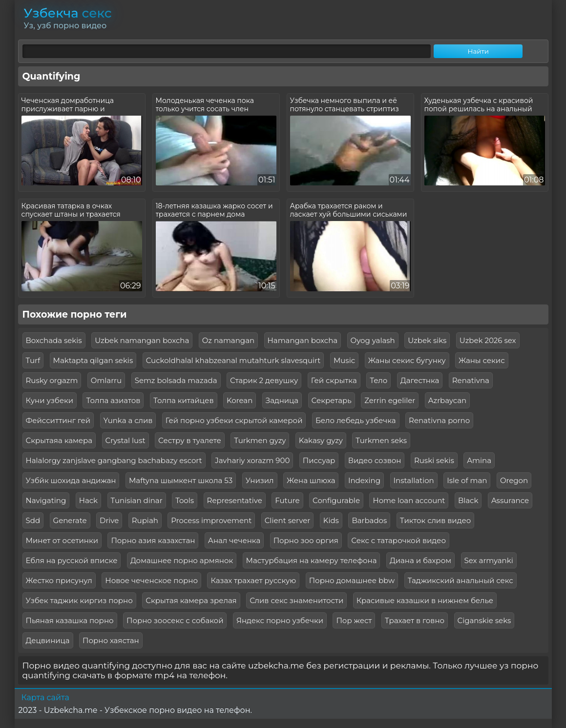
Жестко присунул (59, 580)
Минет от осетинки (62, 540)
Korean (240, 400)
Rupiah (145, 520)
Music (344, 360)
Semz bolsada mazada (176, 380)
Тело (378, 380)
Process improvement (211, 520)
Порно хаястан (111, 640)
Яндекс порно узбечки (280, 620)
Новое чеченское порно (151, 580)
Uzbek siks (427, 340)
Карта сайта (45, 698)
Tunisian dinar (137, 500)
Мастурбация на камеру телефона (312, 560)
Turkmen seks (381, 440)
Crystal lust (126, 440)
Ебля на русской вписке (72, 560)
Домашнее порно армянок (182, 560)
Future (287, 500)
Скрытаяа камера (59, 440)
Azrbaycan (447, 400)
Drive (109, 520)
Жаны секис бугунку (407, 360)
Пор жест (354, 620)
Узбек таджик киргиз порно (79, 600)
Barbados (369, 520)
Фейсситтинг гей (58, 420)
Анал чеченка (234, 540)
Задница (282, 400)
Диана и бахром (420, 560)
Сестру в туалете (190, 440)
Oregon (514, 480)
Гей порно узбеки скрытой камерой (234, 420)
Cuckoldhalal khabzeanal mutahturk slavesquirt (233, 360)
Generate (70, 520)
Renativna (471, 380)
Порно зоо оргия (306, 540)
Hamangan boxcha (303, 340)
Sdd (33, 520)
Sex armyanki (489, 560)
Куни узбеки (50, 400)
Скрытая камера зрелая (191, 600)
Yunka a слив (128, 420)
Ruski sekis (434, 460)
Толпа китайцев (184, 400)
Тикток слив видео (435, 520)
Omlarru (106, 380)
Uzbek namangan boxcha (142, 340)
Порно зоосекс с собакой (175, 620)
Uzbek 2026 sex (488, 340)
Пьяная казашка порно (70, 620)
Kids (331, 520)
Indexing (364, 480)
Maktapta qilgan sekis (93, 360)
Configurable (336, 500)
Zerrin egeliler (390, 400)
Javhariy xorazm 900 (252, 460)
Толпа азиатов (113, 400)
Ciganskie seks (484, 620)
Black (468, 500)
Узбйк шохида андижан (71, 480)
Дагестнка (420, 380)
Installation (414, 480)
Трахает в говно (415, 620)
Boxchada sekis (54, 340)
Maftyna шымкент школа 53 (181, 480)
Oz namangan (228, 340)
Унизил (260, 480)
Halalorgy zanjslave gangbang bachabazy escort (114, 460)
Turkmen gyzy (260, 440)
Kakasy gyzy (321, 440)
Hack (88, 500)
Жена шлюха (311, 480)
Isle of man (467, 480)
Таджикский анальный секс (461, 580)
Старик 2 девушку (264, 380)
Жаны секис (482, 360)
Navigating (46, 500)
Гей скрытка (334, 380)
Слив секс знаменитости (296, 600)
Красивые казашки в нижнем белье (425, 600)
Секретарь (332, 400)
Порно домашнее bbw (352, 580)
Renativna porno (439, 420)
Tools (185, 500)
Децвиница (48, 640)
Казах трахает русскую (253, 580)
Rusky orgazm (52, 380)
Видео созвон (375, 460)
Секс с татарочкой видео (398, 540)
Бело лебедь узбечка (356, 420)
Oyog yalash (373, 340)
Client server (288, 520)
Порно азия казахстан (153, 540)
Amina (479, 460)
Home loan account (409, 500)
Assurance (510, 500)
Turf (33, 360)
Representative (235, 500)
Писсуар (319, 460)
